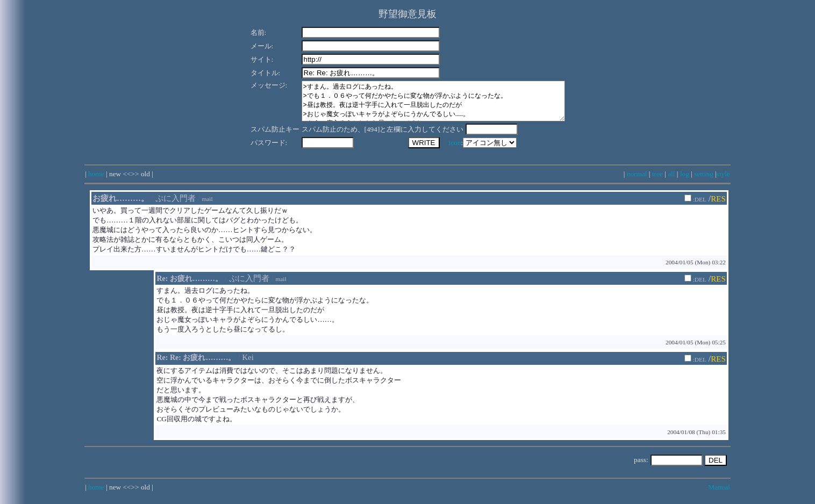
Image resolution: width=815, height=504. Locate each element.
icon (441, 151)
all (671, 182)
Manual (719, 495)
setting (704, 182)
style (723, 182)
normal (637, 182)
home (96, 182)
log (685, 182)
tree (657, 182)
